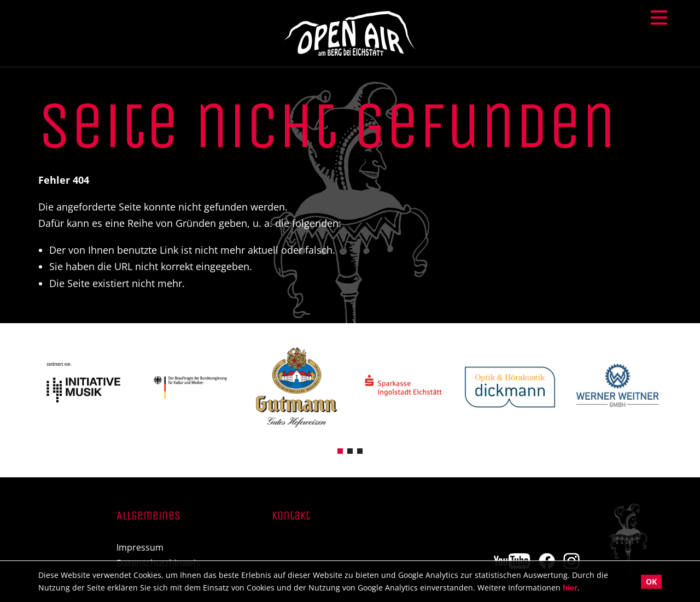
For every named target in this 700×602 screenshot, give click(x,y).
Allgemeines (148, 516)
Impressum (140, 548)
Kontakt (291, 516)
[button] (340, 450)
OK (651, 581)
